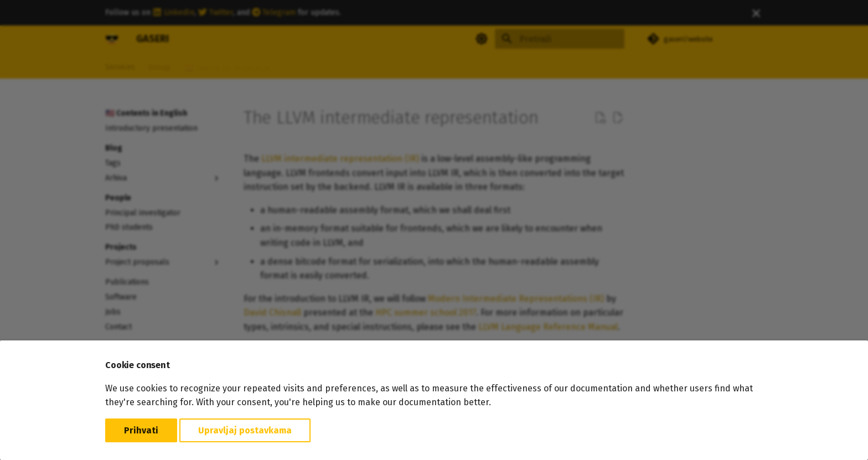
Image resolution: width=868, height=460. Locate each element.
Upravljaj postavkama (245, 430)
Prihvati (141, 430)
